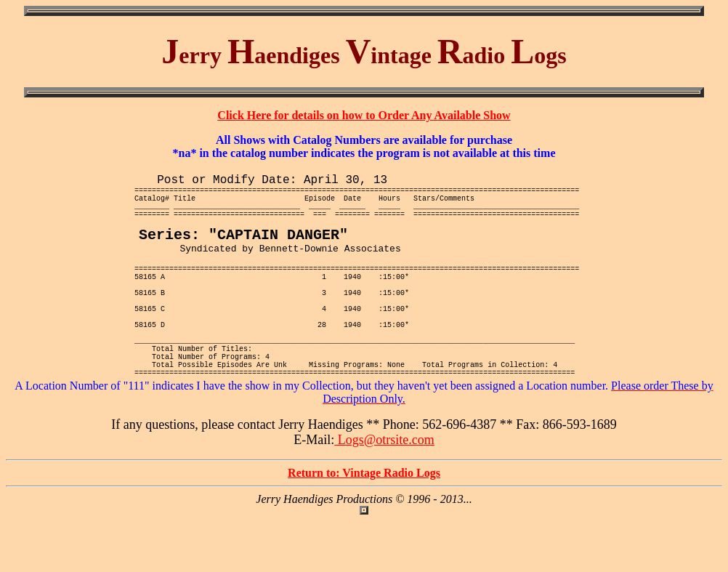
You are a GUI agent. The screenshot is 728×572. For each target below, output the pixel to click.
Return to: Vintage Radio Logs (364, 524)
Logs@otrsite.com (384, 491)
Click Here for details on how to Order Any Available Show (364, 115)
